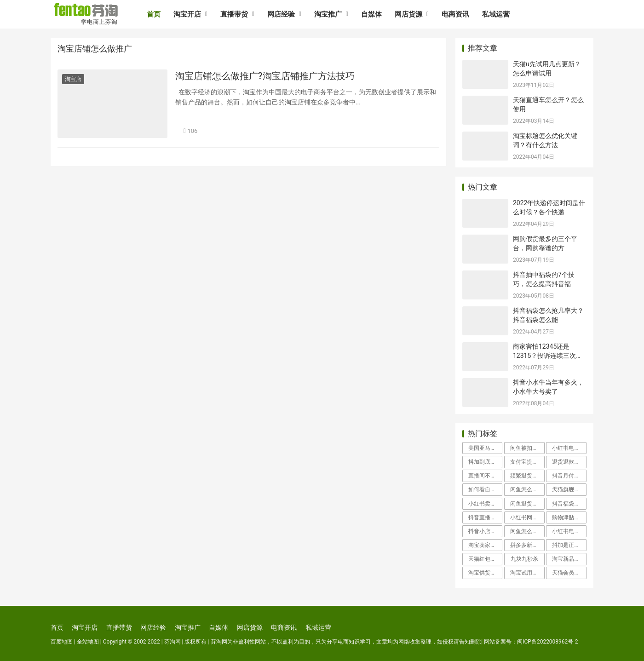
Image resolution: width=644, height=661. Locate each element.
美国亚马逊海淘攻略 (485, 448)
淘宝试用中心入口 (527, 573)
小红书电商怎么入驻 (569, 448)
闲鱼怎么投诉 (527, 489)
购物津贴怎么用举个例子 (569, 517)
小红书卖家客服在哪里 (485, 504)
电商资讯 (455, 14)
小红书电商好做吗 (569, 531)
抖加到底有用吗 (485, 462)
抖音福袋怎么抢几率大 (569, 504)
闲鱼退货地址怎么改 (527, 504)
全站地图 (88, 642)
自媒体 (371, 14)
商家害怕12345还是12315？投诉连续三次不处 (548, 355)
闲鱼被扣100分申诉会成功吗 (527, 448)
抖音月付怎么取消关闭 (569, 476)
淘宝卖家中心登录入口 (485, 545)
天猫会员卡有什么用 (569, 573)
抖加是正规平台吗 (569, 545)
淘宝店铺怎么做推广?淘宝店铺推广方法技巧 (265, 76)
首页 (154, 14)
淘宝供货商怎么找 (485, 573)
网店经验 (281, 14)
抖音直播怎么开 (485, 517)
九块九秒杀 (524, 559)
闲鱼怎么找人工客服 (527, 531)
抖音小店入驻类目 (485, 531)
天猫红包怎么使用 (485, 559)
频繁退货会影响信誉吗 (527, 476)
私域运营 (496, 14)
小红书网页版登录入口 (527, 517)
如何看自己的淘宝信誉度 (485, 489)
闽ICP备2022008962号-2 (547, 642)
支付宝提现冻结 (527, 462)
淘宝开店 (187, 14)
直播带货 (234, 14)
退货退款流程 (569, 462)
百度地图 (62, 642)
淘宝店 (73, 79)
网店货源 (408, 14)
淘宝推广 (328, 14)
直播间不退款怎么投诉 (485, 476)
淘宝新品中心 (569, 559)
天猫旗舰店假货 (569, 489)
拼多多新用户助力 (527, 545)
